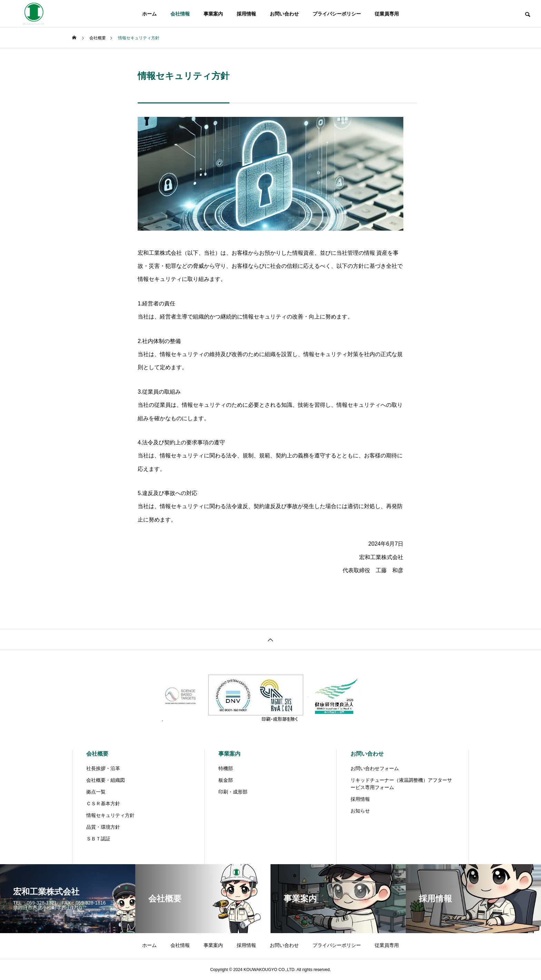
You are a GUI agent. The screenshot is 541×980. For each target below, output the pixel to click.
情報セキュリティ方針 (110, 815)
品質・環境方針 (103, 827)
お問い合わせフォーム (375, 768)
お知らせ (360, 811)
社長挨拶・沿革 (103, 768)
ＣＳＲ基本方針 (103, 804)
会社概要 (97, 754)
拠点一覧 (96, 792)
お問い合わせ (284, 14)
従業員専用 (387, 14)
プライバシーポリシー (337, 14)
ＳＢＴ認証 (98, 839)
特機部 (226, 768)
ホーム (149, 14)
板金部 (226, 780)
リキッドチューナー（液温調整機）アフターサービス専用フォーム (401, 784)
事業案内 (213, 14)
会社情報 (180, 14)
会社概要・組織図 (106, 780)
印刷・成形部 (233, 792)
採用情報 (246, 14)
